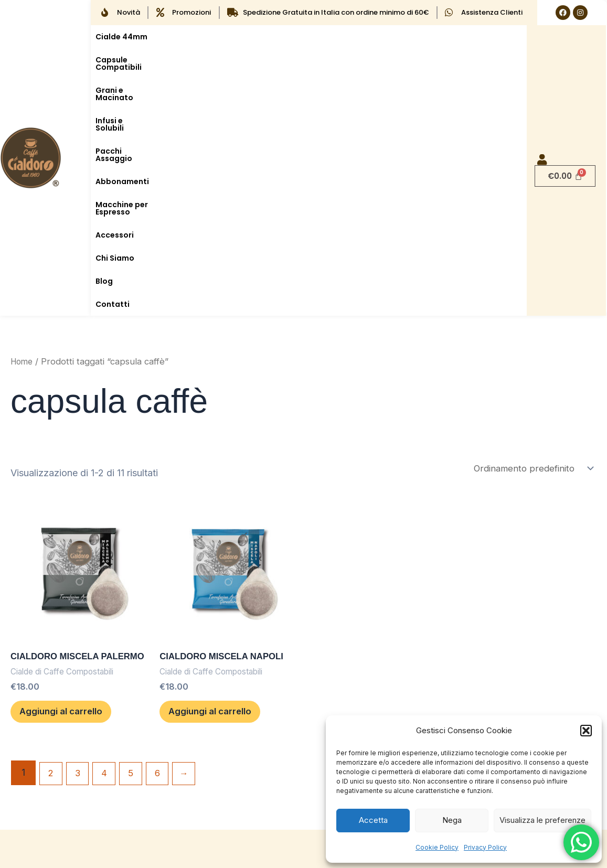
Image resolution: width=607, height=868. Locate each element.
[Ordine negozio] (530, 225)
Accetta (373, 820)
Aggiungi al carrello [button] (77, 485)
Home (23, 117)
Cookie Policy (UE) (219, 712)
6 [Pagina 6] (165, 551)
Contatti (333, 60)
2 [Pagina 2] (52, 551)
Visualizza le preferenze (542, 820)
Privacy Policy (485, 847)
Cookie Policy (437, 847)
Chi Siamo (261, 60)
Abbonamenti (490, 37)
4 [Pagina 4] (108, 551)
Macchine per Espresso (140, 60)
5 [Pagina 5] (137, 551)
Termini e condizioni (222, 737)
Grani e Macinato (280, 37)
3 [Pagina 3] (80, 551)
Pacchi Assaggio (422, 37)
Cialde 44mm (121, 37)
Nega (452, 820)
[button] (586, 731)
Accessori (213, 60)
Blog (298, 60)
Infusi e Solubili (351, 37)
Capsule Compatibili (197, 37)
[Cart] (565, 54)
